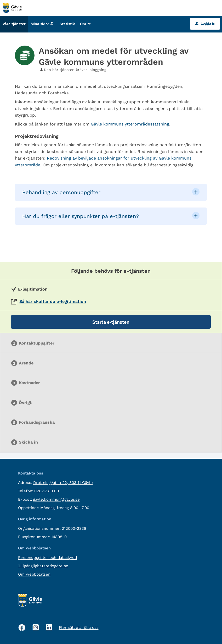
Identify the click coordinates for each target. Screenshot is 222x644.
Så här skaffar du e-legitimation (53, 301)
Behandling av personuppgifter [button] (61, 192)
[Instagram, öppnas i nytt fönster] (36, 627)
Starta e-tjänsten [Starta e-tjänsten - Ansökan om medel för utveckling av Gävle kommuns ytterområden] (111, 322)
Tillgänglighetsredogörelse (43, 566)
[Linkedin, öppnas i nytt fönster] (49, 627)
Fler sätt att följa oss (79, 627)
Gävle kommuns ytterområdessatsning (130, 124)
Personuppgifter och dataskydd (47, 558)
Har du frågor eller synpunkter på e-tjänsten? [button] (81, 216)
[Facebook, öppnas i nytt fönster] (22, 627)
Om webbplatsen (34, 574)
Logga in (205, 23)
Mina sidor (42, 24)
